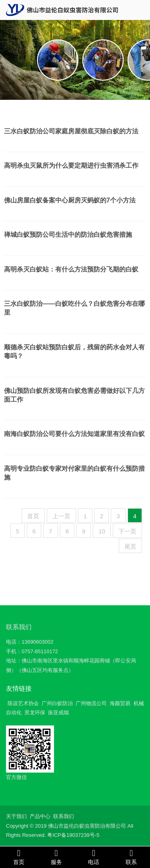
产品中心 (40, 816)
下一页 (127, 531)
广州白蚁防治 (57, 703)
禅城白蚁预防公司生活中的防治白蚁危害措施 (68, 235)
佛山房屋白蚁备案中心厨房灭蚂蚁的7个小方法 (70, 200)
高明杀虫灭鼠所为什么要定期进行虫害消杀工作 (71, 165)
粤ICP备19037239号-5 (73, 835)
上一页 (61, 516)
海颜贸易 (120, 703)
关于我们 (16, 816)
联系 (131, 857)
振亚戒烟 (58, 712)
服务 (56, 857)
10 (102, 531)
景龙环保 (35, 712)
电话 (94, 857)
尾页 (130, 546)
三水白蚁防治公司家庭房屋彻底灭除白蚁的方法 (71, 131)
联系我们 (19, 627)
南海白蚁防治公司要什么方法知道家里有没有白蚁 (74, 434)
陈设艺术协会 (23, 703)
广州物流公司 (91, 703)
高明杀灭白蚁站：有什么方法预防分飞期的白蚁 (71, 269)
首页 (33, 516)
